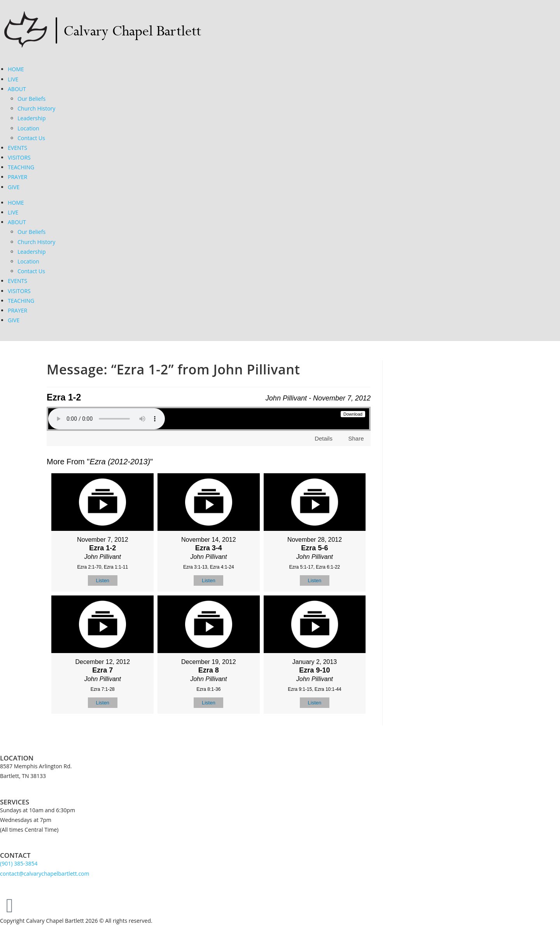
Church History (36, 108)
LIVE (13, 79)
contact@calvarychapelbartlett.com (45, 874)
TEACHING (21, 167)
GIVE (14, 187)
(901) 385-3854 (19, 863)
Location (28, 128)
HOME (16, 69)
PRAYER (17, 177)
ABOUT (17, 89)
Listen (102, 580)
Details (324, 438)
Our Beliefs (31, 99)
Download (353, 414)
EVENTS (17, 148)
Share (356, 438)
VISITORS (19, 157)
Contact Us (31, 138)
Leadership (31, 118)
